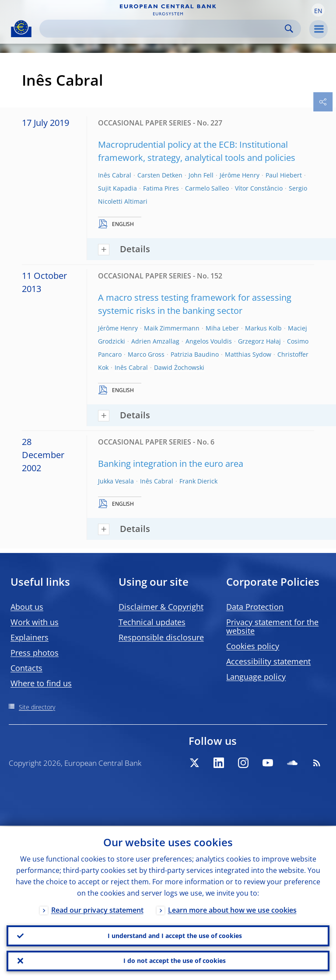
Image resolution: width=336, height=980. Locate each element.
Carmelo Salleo (207, 188)
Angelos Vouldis (209, 341)
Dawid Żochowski (179, 367)
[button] (318, 10)
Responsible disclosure (161, 637)
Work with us (35, 622)
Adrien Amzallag (155, 341)
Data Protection (255, 607)
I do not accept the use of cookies (175, 961)
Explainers (30, 637)
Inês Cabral (115, 175)
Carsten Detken (160, 175)
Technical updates (152, 622)
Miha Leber (222, 328)
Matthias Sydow (248, 354)
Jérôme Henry (240, 175)
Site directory (37, 707)
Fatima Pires (161, 188)
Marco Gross (146, 354)
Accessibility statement (268, 661)
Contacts (26, 668)
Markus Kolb (263, 328)
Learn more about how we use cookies (232, 910)
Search (289, 29)
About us (27, 607)
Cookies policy (253, 646)
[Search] (163, 29)
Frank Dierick (198, 481)
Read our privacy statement (97, 910)
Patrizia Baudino (195, 354)
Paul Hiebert (284, 175)
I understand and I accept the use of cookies (175, 935)
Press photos (35, 653)
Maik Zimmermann (172, 328)
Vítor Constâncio (259, 188)
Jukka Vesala (116, 481)
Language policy (256, 677)
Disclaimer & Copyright (161, 607)
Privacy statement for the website (272, 626)
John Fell (201, 175)
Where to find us (41, 683)
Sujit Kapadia (117, 188)
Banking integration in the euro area (171, 464)
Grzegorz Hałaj (259, 341)
